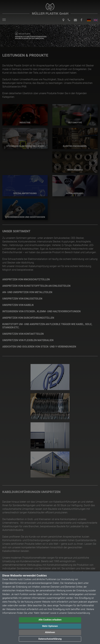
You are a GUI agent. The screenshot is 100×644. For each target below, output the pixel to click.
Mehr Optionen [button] (50, 626)
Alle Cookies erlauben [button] (50, 620)
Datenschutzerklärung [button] (50, 639)
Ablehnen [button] (50, 632)
